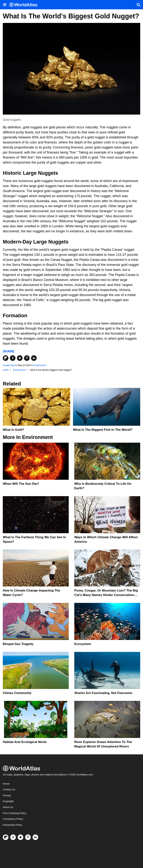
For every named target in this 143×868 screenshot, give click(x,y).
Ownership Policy (12, 825)
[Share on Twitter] (20, 358)
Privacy (7, 795)
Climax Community (17, 693)
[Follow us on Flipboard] (6, 837)
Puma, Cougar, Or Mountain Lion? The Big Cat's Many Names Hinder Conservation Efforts (106, 595)
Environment (40, 365)
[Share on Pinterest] (27, 358)
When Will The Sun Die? (21, 484)
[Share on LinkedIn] (34, 358)
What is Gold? (13, 430)
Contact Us (9, 789)
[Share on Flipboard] (6, 358)
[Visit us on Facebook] (13, 837)
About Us (8, 807)
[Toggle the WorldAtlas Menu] (5, 5)
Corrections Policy (13, 819)
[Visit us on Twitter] (20, 837)
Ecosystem (83, 644)
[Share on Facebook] (13, 358)
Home (6, 784)
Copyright (8, 801)
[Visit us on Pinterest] (28, 837)
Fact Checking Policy (15, 813)
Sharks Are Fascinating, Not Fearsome (103, 693)
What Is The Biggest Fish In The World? (103, 430)
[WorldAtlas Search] (138, 5)
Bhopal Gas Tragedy (18, 644)
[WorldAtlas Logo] (25, 5)
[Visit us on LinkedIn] (35, 837)
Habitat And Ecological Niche (25, 742)
